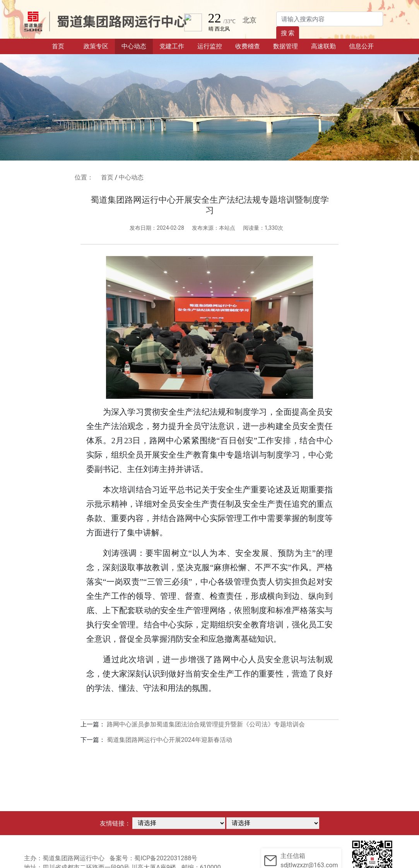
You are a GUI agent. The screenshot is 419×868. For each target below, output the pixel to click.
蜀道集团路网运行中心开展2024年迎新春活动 (169, 740)
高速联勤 (323, 46)
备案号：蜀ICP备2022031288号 (153, 858)
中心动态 (134, 46)
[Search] (330, 19)
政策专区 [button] (96, 46)
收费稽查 (248, 46)
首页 (64, 46)
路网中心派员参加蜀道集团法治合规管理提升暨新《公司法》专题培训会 (206, 724)
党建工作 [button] (172, 46)
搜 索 (288, 33)
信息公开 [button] (361, 46)
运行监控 (210, 46)
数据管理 (286, 46)
